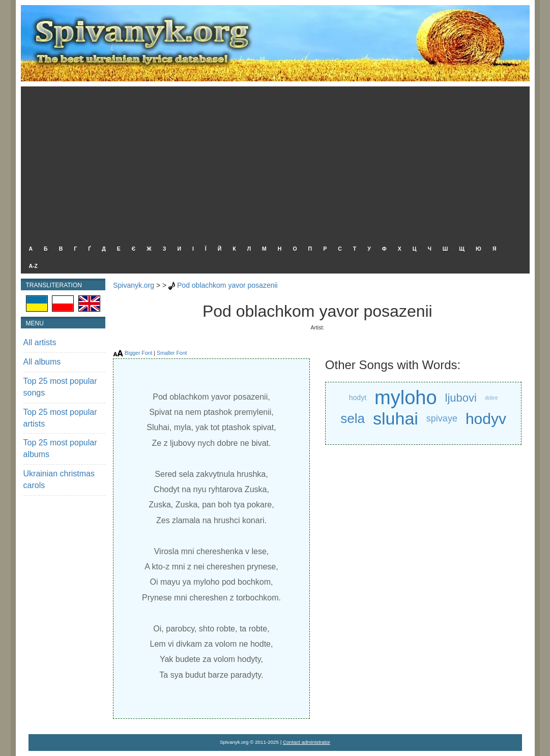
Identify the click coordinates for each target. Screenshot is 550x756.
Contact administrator (307, 742)
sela (353, 418)
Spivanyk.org (134, 285)
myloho (406, 398)
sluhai (396, 418)
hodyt (358, 398)
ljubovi (461, 398)
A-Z (34, 266)
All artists (40, 342)
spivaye (442, 418)
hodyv (486, 419)
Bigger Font (138, 353)
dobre (491, 398)
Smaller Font (172, 353)
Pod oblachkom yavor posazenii (227, 285)
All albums (42, 362)
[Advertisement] (273, 163)
